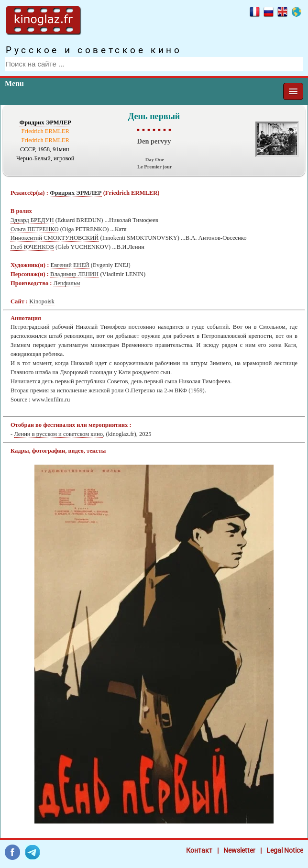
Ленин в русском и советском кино (58, 434)
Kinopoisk (42, 301)
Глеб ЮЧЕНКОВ (32, 247)
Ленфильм (67, 283)
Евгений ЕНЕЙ (70, 265)
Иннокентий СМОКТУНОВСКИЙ (55, 238)
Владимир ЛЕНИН (74, 274)
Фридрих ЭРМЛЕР (45, 122)
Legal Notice (285, 850)
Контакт (199, 850)
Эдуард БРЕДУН (32, 220)
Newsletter (239, 850)
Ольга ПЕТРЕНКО (34, 229)
